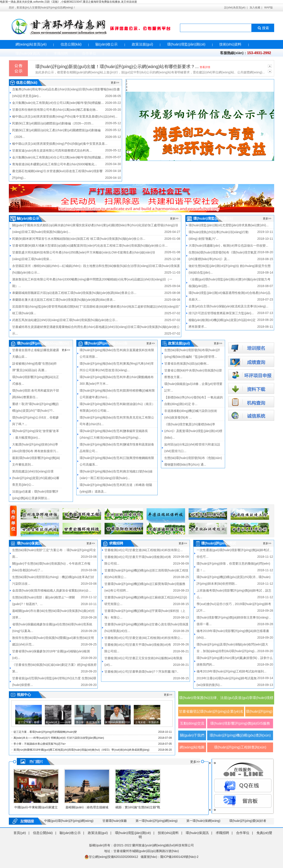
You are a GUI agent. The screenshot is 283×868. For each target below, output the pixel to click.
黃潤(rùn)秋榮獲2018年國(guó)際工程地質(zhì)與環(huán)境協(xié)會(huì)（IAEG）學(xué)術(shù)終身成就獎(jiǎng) (81, 750)
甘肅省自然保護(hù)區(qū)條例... (186, 364)
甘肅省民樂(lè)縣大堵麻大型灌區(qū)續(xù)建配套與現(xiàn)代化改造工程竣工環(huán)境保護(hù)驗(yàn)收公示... (90, 246)
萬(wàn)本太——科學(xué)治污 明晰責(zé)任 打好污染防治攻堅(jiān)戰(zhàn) (59, 738)
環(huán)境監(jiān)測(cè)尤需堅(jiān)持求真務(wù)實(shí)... (229, 225)
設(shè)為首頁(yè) (235, 8)
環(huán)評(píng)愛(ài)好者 (248, 821)
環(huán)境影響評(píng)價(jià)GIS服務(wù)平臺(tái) (240, 725)
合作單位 (89, 53)
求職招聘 (61, 53)
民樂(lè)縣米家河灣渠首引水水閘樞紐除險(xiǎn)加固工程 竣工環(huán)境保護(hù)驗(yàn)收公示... (79, 239)
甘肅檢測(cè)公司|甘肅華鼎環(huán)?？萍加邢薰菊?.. (141, 672)
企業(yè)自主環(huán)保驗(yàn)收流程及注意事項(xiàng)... (229, 306)
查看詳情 (205, 67)
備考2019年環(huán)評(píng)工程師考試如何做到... (231, 671)
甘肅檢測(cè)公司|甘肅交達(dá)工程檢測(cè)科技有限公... (143, 550)
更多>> (115, 83)
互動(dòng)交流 (192, 723)
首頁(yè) (20, 833)
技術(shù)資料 (230, 44)
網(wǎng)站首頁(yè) (31, 44)
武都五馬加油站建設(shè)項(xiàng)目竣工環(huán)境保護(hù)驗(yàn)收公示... (65, 320)
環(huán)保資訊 (28, 53)
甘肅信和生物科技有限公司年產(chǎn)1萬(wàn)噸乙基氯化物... (55, 110)
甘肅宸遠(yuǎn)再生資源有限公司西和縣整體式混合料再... (52, 150)
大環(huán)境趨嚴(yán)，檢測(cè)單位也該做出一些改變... (228, 246)
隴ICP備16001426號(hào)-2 (179, 857)
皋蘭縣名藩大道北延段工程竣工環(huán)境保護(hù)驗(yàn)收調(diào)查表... (64, 300)
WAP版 (269, 8)
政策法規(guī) (142, 44)
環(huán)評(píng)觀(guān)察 (259, 713)
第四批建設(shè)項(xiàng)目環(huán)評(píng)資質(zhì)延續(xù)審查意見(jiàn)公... (36, 478)
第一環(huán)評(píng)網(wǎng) (157, 821)
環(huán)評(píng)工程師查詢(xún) (240, 747)
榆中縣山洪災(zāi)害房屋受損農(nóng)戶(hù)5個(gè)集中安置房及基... (60, 144)
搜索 (263, 28)
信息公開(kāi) (71, 44)
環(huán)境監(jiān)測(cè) (186, 44)
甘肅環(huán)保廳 (115, 821)
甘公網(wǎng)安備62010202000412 (111, 857)
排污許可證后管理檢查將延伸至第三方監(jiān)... (221, 313)
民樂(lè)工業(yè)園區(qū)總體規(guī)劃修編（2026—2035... (53, 123)
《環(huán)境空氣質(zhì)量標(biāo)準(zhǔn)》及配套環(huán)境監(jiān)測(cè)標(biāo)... (193, 431)
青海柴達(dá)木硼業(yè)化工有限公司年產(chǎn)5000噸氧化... (55, 164)
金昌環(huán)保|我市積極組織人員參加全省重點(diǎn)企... (52, 590)
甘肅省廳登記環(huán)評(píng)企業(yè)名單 (211, 713)
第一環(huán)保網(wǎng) (203, 821)
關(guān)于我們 (192, 735)
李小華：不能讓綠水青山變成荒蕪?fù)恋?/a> (40, 744)
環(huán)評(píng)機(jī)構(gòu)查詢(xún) (240, 735)
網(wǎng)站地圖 (192, 747)
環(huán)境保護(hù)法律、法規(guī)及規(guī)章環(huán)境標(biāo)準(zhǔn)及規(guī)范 (226, 700)
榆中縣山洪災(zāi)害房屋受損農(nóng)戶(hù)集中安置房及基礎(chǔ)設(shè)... (65, 116)
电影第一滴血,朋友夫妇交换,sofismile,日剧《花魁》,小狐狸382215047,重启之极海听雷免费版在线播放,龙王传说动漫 (68, 2)
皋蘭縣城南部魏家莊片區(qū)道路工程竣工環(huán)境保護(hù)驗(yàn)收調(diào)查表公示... (74, 293)
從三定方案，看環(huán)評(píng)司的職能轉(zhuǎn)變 (45, 732)
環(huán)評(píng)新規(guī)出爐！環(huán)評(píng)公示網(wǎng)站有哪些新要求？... (117, 67)
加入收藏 (255, 8)
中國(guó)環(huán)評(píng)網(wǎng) (69, 821)
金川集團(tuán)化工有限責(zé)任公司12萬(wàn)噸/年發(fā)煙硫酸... (58, 103)
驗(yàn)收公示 (107, 44)
